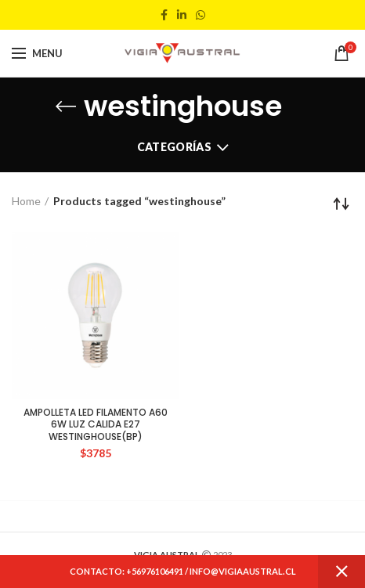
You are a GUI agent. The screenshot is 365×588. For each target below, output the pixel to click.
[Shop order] (342, 204)
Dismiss (342, 572)
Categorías (174, 147)
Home (26, 201)
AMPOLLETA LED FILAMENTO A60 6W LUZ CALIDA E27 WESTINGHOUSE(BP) (96, 425)
